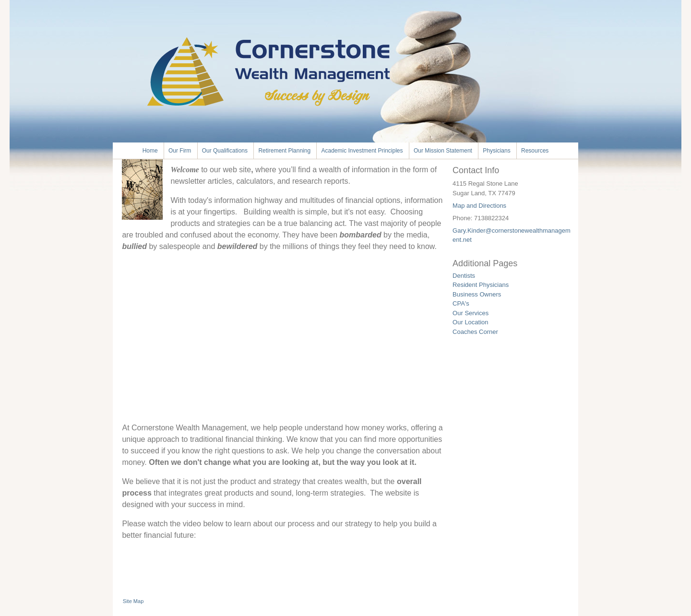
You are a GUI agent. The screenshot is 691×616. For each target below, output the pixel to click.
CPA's (461, 303)
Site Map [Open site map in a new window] (133, 601)
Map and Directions (479, 206)
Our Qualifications (225, 151)
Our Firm (180, 151)
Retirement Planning (284, 151)
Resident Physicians (481, 285)
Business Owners (477, 294)
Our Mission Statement (443, 151)
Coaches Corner (475, 332)
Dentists (464, 276)
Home (150, 151)
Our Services (471, 313)
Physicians (496, 151)
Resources (535, 151)
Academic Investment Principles (362, 151)
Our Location (470, 322)
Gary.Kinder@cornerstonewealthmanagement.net (512, 235)
